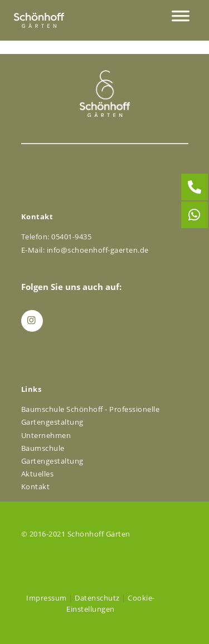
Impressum (47, 598)
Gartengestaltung (52, 461)
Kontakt (36, 486)
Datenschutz (97, 598)
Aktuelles (38, 474)
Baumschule (43, 448)
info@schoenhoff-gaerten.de (98, 250)
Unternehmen (46, 435)
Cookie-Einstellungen (111, 603)
